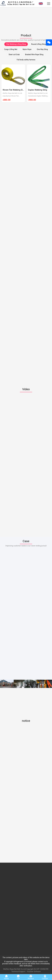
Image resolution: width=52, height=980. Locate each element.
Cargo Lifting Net (11, 49)
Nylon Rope (27, 49)
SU (35, 969)
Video (26, 389)
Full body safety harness (26, 60)
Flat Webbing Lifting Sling (16, 44)
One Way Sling (42, 49)
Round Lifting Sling (39, 44)
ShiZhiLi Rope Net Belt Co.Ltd (14, 969)
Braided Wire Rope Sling (34, 54)
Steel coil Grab (14, 54)
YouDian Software (34, 972)
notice (26, 721)
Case (26, 541)
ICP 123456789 (42, 969)
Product (26, 35)
